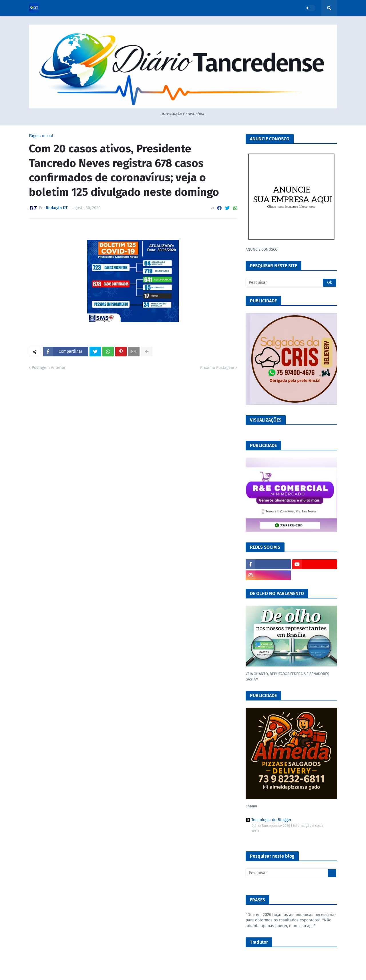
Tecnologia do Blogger (268, 820)
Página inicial (41, 136)
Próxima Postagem (217, 368)
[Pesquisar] (291, 283)
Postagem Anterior (49, 368)
